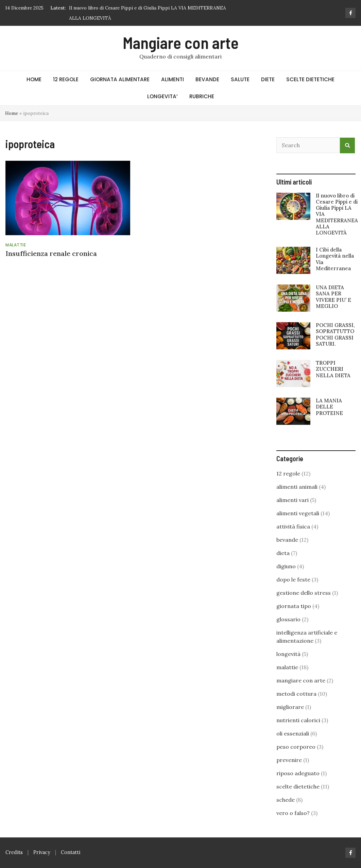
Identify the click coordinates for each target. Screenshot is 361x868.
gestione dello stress (304, 593)
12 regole (288, 473)
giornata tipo (294, 606)
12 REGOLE (66, 79)
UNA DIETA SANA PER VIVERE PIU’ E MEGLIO (333, 297)
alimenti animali (297, 487)
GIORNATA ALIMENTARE (120, 79)
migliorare (290, 707)
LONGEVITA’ (162, 96)
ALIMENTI (173, 79)
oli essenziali (293, 733)
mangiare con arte (301, 680)
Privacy (42, 852)
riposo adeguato (298, 773)
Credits (14, 852)
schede (286, 800)
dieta (283, 553)
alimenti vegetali (298, 513)
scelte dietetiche (298, 786)
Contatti (71, 852)
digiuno (286, 566)
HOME (34, 79)
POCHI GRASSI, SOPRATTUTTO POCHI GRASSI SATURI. (335, 334)
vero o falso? (293, 813)
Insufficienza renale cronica (51, 253)
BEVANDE (207, 79)
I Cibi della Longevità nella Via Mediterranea (335, 259)
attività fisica (293, 526)
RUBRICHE (202, 96)
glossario (288, 619)
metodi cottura (296, 694)
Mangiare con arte (181, 42)
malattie (16, 245)
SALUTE (240, 79)
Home (12, 113)
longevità (288, 654)
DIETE (268, 79)
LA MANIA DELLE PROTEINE (329, 407)
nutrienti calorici (298, 720)
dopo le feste (293, 579)
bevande (287, 540)
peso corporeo (296, 747)
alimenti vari (293, 500)
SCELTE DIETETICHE (310, 79)
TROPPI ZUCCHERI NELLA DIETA (333, 369)
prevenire (289, 760)
